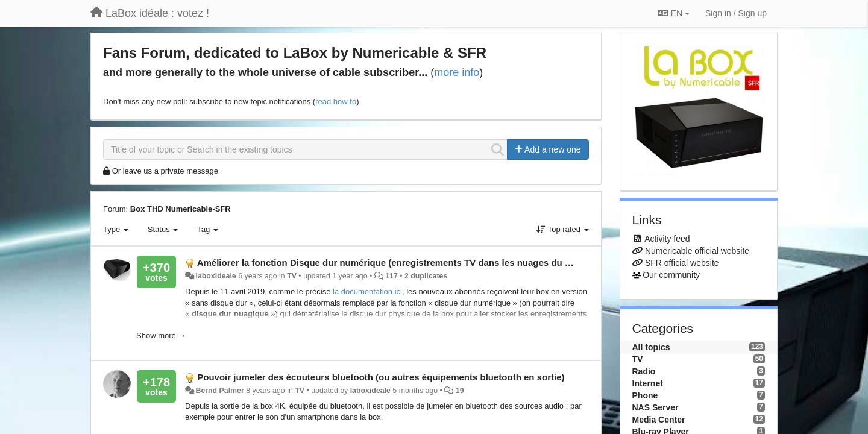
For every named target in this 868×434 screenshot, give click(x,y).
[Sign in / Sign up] (736, 13)
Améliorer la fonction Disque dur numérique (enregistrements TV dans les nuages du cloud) (395, 263)
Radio (644, 371)
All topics (651, 347)
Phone (645, 395)
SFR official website (682, 263)
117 (392, 276)
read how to (336, 102)
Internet (648, 383)
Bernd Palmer (220, 391)
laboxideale (216, 276)
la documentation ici (367, 291)
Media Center (659, 420)
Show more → (161, 335)
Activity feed (667, 239)
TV (292, 276)
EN (674, 13)
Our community (671, 275)
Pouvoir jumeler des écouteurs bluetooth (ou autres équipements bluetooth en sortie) (381, 377)
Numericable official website (697, 251)
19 (460, 391)
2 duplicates (426, 276)
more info (457, 72)
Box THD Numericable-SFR (181, 209)
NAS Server (656, 407)
